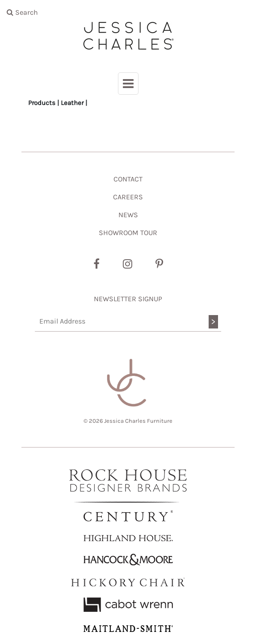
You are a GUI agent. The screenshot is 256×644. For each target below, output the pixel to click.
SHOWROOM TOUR (128, 233)
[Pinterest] (159, 264)
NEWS (128, 215)
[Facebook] (97, 264)
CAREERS (128, 197)
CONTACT (128, 179)
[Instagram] (128, 264)
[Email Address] (128, 322)
